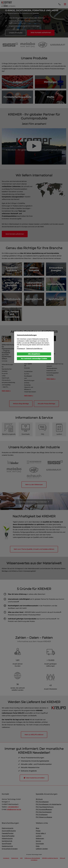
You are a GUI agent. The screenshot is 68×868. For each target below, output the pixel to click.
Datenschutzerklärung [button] (34, 349)
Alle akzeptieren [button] (34, 354)
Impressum (21, 349)
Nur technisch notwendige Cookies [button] (34, 359)
